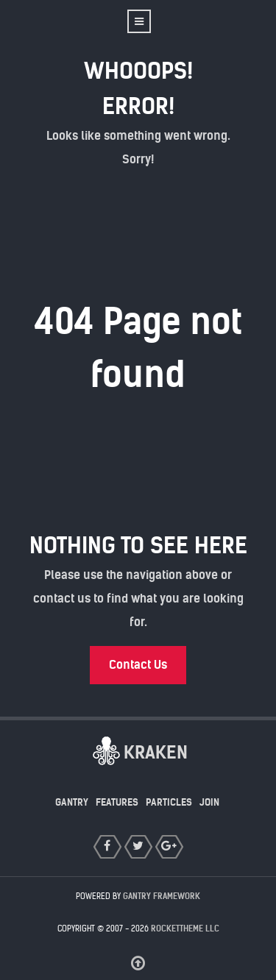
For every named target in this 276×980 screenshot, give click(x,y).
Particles (169, 802)
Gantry (72, 802)
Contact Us (138, 665)
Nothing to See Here (138, 546)
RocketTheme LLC (185, 928)
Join (209, 802)
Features (117, 802)
